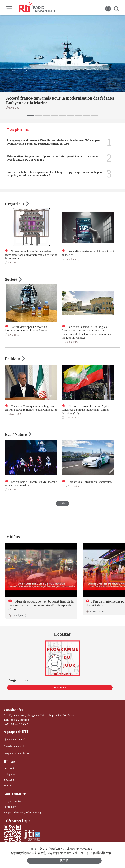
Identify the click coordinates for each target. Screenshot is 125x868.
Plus (62, 503)
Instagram (9, 774)
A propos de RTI (16, 732)
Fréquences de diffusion (17, 753)
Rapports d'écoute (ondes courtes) (22, 812)
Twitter (8, 785)
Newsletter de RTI (14, 746)
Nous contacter (15, 793)
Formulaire (10, 807)
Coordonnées (13, 710)
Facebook (9, 768)
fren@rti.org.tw (12, 801)
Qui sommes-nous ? (15, 739)
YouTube (9, 779)
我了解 (64, 861)
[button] (31, 115)
